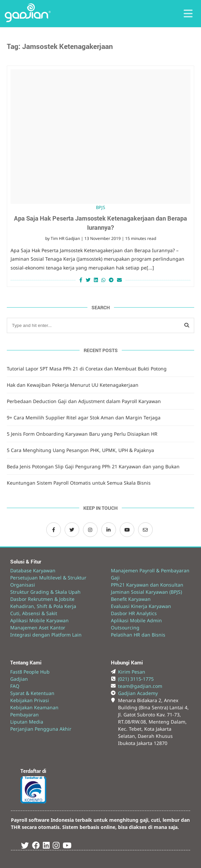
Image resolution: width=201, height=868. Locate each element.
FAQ (15, 686)
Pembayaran (24, 715)
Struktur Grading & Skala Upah (45, 592)
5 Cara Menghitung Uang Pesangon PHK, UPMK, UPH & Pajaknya (80, 450)
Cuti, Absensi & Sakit (34, 613)
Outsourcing (125, 628)
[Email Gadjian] (145, 530)
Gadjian (19, 679)
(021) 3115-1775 (136, 679)
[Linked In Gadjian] (46, 846)
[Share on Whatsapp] (103, 280)
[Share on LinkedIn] (96, 280)
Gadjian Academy (138, 693)
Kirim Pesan (132, 672)
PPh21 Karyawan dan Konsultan (147, 585)
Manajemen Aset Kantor (38, 628)
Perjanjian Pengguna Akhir (41, 729)
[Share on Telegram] (111, 280)
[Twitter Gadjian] (72, 530)
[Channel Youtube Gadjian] (127, 530)
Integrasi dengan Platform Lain (46, 635)
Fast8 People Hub (30, 672)
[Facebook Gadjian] (54, 530)
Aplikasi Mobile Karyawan (39, 620)
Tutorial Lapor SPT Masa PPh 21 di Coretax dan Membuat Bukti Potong (87, 369)
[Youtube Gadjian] (67, 846)
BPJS (100, 207)
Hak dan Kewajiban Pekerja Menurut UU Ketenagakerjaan (73, 385)
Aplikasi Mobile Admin (136, 620)
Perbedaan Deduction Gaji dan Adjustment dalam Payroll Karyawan (84, 401)
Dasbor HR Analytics (134, 613)
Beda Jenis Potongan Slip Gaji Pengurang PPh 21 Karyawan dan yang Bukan (93, 466)
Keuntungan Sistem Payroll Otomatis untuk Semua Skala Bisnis (79, 483)
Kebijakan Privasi (30, 700)
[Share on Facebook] (80, 280)
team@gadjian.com (140, 686)
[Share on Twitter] (88, 280)
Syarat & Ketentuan (32, 693)
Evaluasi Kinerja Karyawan (141, 606)
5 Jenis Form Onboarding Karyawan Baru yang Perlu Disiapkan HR (82, 434)
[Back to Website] (28, 20)
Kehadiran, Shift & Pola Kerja (43, 606)
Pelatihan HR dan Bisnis (138, 635)
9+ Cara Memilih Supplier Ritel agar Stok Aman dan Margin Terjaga (84, 418)
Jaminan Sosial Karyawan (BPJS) (146, 592)
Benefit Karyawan (131, 599)
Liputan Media (27, 722)
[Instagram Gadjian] (90, 530)
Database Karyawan (33, 570)
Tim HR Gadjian (65, 238)
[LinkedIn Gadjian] (109, 530)
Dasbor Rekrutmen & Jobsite (42, 599)
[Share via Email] (120, 280)
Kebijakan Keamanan (34, 707)
